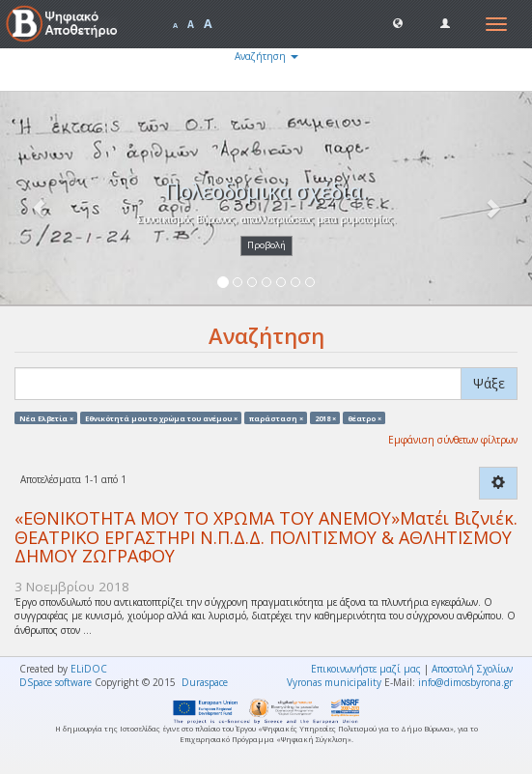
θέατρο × (364, 417)
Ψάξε (489, 383)
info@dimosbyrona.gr (465, 682)
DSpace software (56, 682)
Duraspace (205, 682)
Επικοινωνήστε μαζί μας (366, 669)
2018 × (325, 417)
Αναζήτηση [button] (266, 56)
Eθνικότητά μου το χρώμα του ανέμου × (161, 417)
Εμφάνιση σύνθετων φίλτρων (453, 440)
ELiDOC (89, 669)
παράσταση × (276, 417)
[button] (398, 22)
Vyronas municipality (334, 682)
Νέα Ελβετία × (46, 417)
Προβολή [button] (266, 245)
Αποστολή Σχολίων (472, 669)
